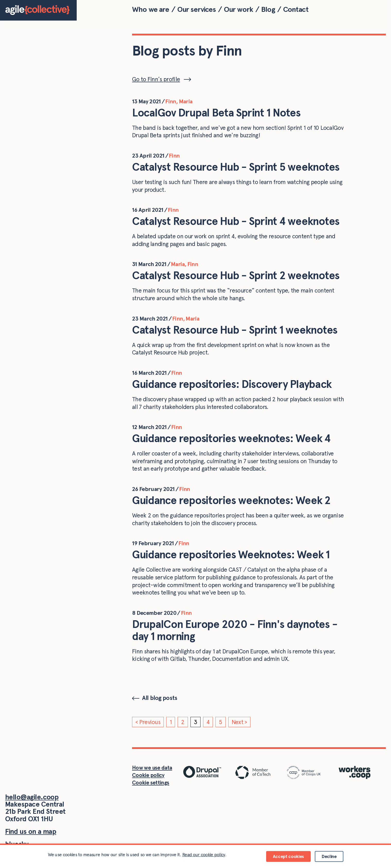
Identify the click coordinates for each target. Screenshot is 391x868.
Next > (239, 722)
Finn (171, 101)
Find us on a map (31, 831)
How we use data (152, 768)
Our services (197, 9)
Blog (268, 9)
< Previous (148, 722)
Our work (238, 9)
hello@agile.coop (32, 797)
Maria (186, 101)
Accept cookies (288, 856)
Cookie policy (148, 775)
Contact (296, 9)
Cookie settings (151, 783)
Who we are (151, 9)
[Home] (38, 10)
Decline (329, 856)
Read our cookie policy (204, 855)
